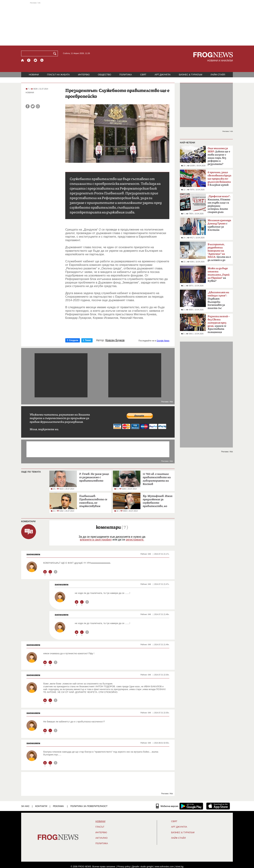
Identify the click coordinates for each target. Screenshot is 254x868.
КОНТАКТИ (41, 806)
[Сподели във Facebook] (28, 106)
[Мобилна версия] (167, 806)
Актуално (102, 838)
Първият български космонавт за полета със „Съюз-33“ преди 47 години (218, 301)
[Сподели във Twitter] (33, 106)
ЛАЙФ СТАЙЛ (218, 75)
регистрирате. (135, 540)
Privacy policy (124, 867)
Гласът (100, 827)
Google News (163, 341)
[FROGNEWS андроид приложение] (191, 806)
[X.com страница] (35, 60)
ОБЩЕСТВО (105, 75)
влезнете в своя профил (96, 540)
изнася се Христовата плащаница (219, 324)
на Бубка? (219, 275)
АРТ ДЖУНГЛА (163, 75)
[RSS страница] (42, 60)
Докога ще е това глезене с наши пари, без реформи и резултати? (219, 156)
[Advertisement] (127, 24)
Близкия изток (219, 179)
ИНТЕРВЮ (84, 75)
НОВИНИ (34, 75)
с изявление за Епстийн (219, 225)
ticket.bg (179, 867)
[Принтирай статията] (38, 106)
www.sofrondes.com (164, 867)
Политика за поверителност (89, 806)
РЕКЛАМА (58, 806)
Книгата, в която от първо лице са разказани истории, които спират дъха (219, 204)
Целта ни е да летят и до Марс (219, 253)
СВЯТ (143, 75)
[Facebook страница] (29, 60)
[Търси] (55, 53)
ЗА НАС (25, 806)
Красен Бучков (115, 340)
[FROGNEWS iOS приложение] (218, 806)
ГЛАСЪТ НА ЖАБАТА (58, 75)
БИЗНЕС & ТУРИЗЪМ (190, 75)
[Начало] (23, 60)
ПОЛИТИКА (126, 75)
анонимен (33, 554)
